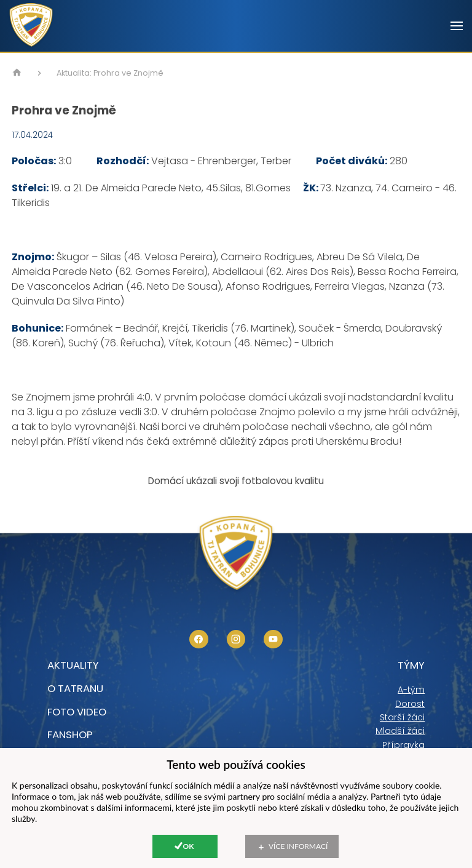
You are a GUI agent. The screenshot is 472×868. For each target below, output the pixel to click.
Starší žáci (402, 717)
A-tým (411, 690)
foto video (77, 712)
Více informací (298, 846)
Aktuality (73, 665)
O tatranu (75, 688)
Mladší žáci (400, 731)
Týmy (411, 665)
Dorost (410, 704)
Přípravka (403, 745)
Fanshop (70, 735)
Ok (189, 846)
